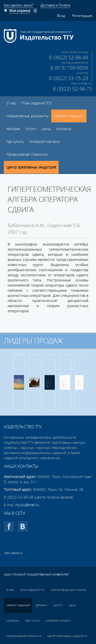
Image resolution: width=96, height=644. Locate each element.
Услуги (31, 129)
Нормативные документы (28, 116)
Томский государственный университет (41, 575)
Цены (46, 129)
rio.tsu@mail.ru (27, 505)
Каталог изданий (69, 116)
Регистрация (82, 16)
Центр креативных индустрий (31, 167)
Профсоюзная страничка (27, 154)
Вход (61, 16)
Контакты (64, 129)
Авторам (13, 129)
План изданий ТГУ (36, 103)
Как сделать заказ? (19, 5)
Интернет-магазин (44, 142)
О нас (11, 103)
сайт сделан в (13, 553)
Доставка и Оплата (55, 5)
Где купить (15, 142)
